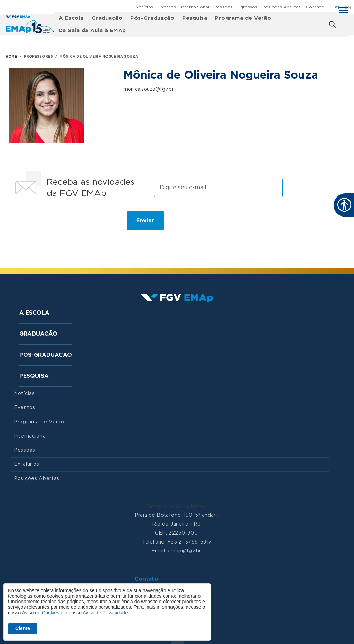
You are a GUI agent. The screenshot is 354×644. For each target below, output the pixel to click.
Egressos (247, 7)
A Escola (71, 18)
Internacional (195, 7)
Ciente (23, 628)
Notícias (144, 7)
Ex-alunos (26, 464)
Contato (315, 7)
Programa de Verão (243, 18)
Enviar (145, 221)
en (348, 7)
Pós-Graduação (152, 18)
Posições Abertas (282, 7)
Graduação (107, 18)
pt (337, 7)
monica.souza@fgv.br (148, 89)
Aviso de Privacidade (105, 613)
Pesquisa (195, 18)
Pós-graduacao (46, 355)
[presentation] (64, 223)
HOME (11, 57)
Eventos (167, 7)
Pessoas (223, 7)
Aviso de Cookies (40, 613)
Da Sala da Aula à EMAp (92, 31)
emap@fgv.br (184, 551)
